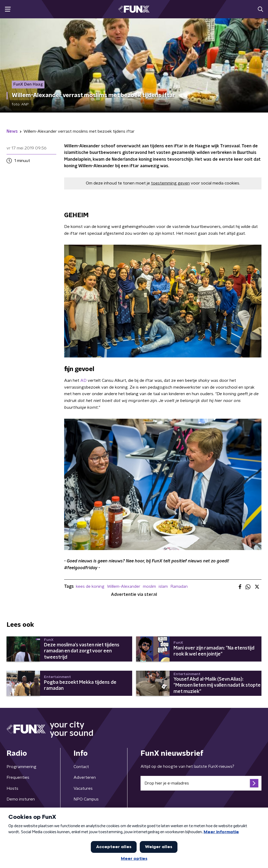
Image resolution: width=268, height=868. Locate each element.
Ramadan (179, 586)
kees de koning (90, 586)
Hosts (12, 788)
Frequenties (18, 777)
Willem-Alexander (124, 586)
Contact (81, 767)
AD (83, 380)
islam (163, 586)
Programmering (21, 767)
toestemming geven (170, 183)
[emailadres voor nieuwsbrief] (201, 783)
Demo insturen (21, 799)
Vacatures (83, 788)
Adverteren (85, 777)
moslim (149, 586)
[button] (8, 9)
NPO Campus (86, 799)
